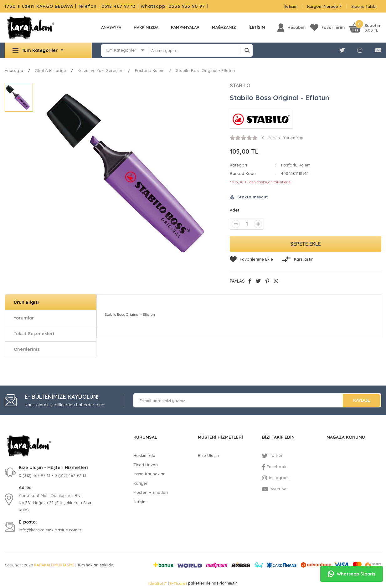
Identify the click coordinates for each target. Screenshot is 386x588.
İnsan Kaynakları (149, 474)
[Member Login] (291, 27)
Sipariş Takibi (364, 6)
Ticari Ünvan (146, 465)
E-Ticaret (178, 583)
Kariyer (140, 483)
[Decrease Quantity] (236, 224)
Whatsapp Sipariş (352, 574)
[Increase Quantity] (258, 224)
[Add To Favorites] (251, 259)
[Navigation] (48, 50)
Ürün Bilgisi (26, 302)
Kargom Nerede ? (324, 6)
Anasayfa (111, 27)
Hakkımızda (146, 27)
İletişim (291, 6)
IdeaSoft (157, 583)
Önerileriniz (27, 349)
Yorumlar (24, 318)
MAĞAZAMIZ (224, 27)
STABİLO (240, 85)
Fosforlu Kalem (296, 165)
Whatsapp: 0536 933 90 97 (174, 6)
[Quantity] (247, 224)
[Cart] (365, 27)
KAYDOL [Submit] (362, 400)
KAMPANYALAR (185, 27)
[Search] (200, 50)
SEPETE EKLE (306, 244)
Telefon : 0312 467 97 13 (107, 6)
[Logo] (31, 28)
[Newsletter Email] (257, 400)
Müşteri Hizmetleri (151, 492)
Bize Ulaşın (208, 455)
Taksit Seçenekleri (34, 334)
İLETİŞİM (257, 27)
